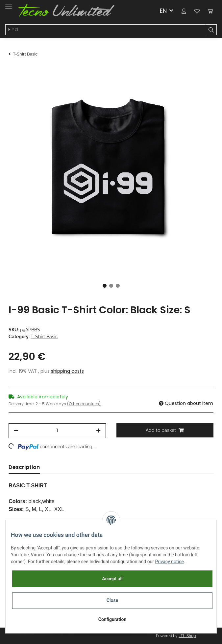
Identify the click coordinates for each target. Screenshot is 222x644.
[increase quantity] (98, 431)
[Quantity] (57, 431)
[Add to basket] (165, 430)
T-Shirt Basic (44, 337)
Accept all (112, 579)
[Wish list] (197, 11)
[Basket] (210, 11)
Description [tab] (24, 467)
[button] (184, 11)
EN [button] (163, 11)
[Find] (106, 30)
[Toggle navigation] (9, 4)
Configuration (112, 619)
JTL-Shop (187, 636)
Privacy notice (170, 562)
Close (112, 600)
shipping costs (67, 371)
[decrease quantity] (16, 431)
